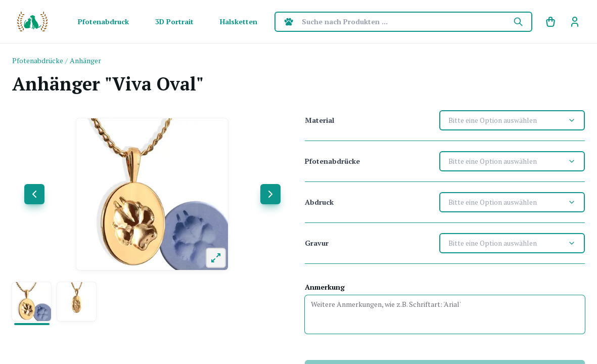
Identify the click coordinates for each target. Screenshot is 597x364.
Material (319, 120)
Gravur (317, 243)
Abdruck (319, 202)
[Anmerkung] (445, 314)
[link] (575, 22)
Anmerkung (325, 287)
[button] (32, 302)
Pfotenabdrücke (332, 161)
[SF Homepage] (32, 21)
